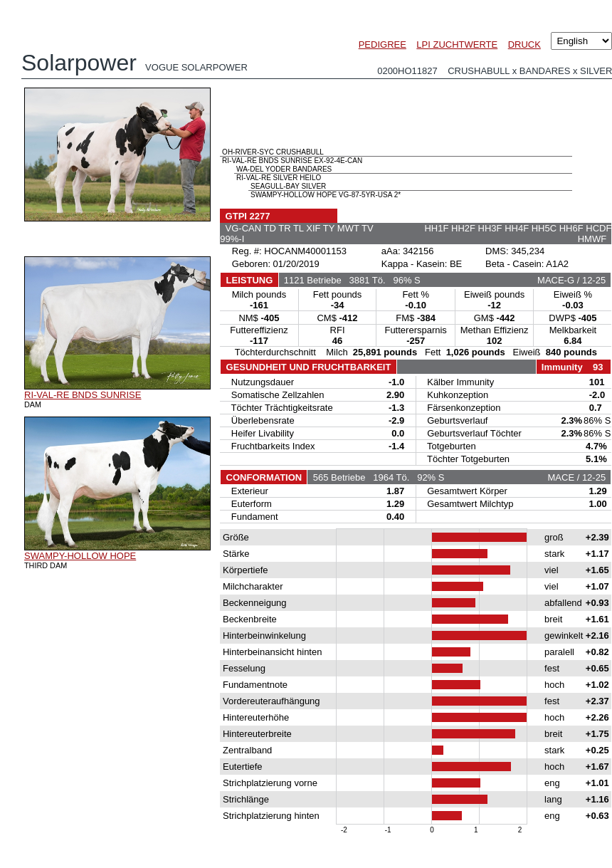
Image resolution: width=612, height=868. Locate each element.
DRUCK (524, 45)
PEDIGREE (382, 45)
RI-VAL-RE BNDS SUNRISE (83, 395)
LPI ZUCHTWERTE (457, 45)
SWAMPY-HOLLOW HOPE (80, 556)
